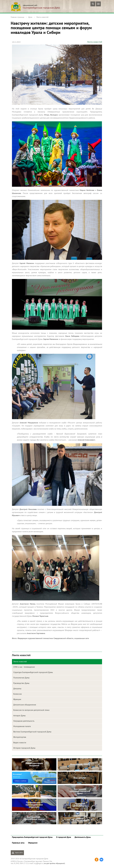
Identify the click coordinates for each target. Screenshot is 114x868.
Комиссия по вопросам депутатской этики (31, 710)
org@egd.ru (39, 863)
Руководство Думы (21, 683)
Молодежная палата (22, 726)
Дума (30, 17)
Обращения (33, 843)
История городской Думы (24, 748)
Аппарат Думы (19, 715)
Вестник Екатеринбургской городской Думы (32, 732)
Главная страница (17, 17)
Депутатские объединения (25, 705)
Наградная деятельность (24, 721)
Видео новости (20, 742)
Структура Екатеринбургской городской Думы (33, 672)
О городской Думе (64, 837)
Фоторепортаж (20, 737)
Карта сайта (17, 853)
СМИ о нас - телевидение (24, 667)
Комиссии (18, 694)
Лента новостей (42, 17)
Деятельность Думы (83, 837)
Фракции (17, 699)
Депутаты (17, 688)
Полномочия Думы (21, 678)
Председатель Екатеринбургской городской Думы (32, 837)
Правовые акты (18, 843)
